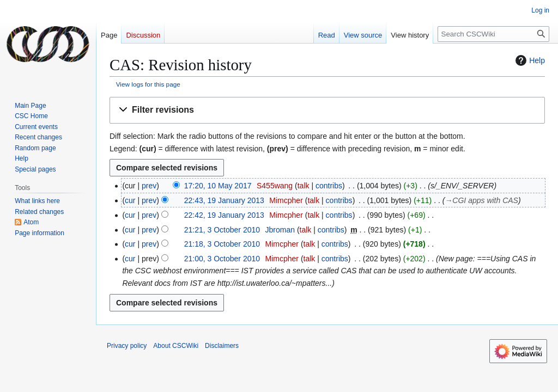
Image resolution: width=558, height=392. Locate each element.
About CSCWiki (176, 346)
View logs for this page (148, 84)
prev (149, 186)
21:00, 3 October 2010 (222, 259)
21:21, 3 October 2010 (222, 230)
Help (529, 60)
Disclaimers (222, 346)
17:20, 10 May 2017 (218, 186)
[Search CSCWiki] (493, 34)
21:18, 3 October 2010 (222, 244)
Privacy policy (127, 346)
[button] (327, 110)
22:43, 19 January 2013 (224, 200)
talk (304, 186)
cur (130, 200)
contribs (329, 186)
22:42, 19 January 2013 (224, 215)
